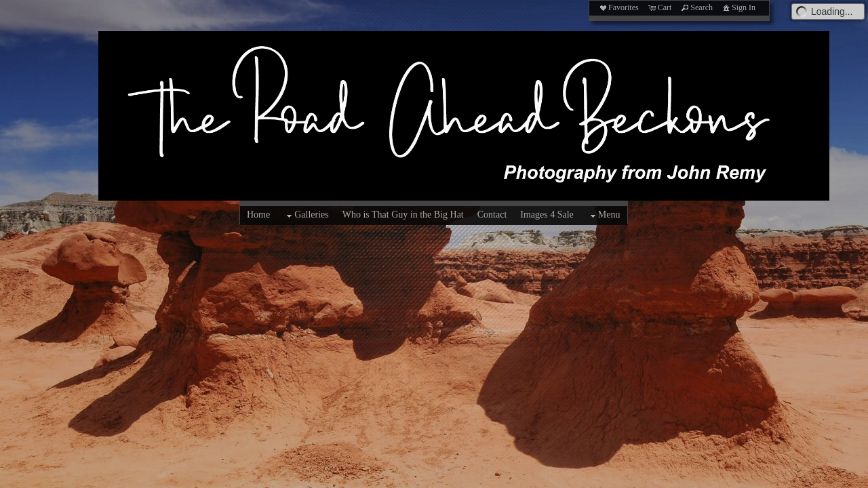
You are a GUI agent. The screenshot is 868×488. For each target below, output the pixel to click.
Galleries (306, 216)
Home (258, 215)
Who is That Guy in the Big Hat (403, 215)
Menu (604, 216)
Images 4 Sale (547, 215)
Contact (492, 215)
